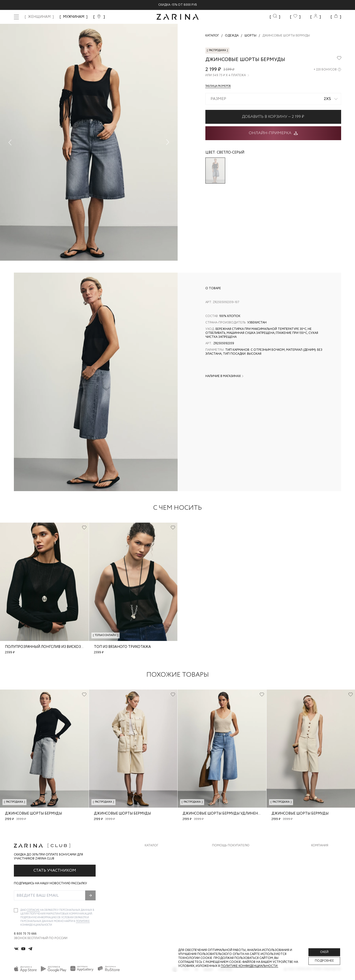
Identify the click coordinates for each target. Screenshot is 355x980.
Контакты (320, 873)
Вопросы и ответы (228, 873)
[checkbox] (16, 910)
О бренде (319, 853)
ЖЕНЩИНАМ (39, 17)
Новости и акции (326, 883)
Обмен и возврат (226, 863)
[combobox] (273, 99)
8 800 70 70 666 (25, 934)
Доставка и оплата (228, 853)
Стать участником (55, 870)
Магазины (319, 893)
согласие (33, 910)
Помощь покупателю (231, 846)
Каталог (151, 846)
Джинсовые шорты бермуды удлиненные (224, 814)
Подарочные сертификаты (235, 893)
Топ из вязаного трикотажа (122, 647)
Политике (83, 921)
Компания (320, 846)
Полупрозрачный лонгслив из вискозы (44, 647)
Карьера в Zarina (324, 863)
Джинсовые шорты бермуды (33, 814)
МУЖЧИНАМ (74, 17)
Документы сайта (227, 903)
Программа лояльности (232, 883)
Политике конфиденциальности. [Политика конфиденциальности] (249, 966)
